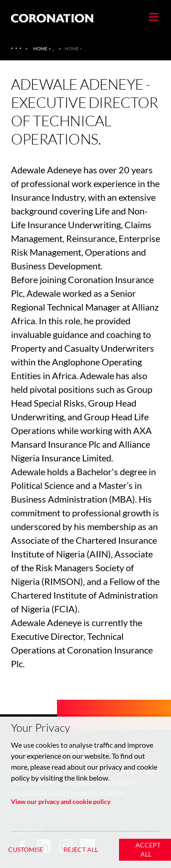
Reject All (81, 849)
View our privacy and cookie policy (61, 801)
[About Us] (17, 48)
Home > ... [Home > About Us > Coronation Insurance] (44, 48)
